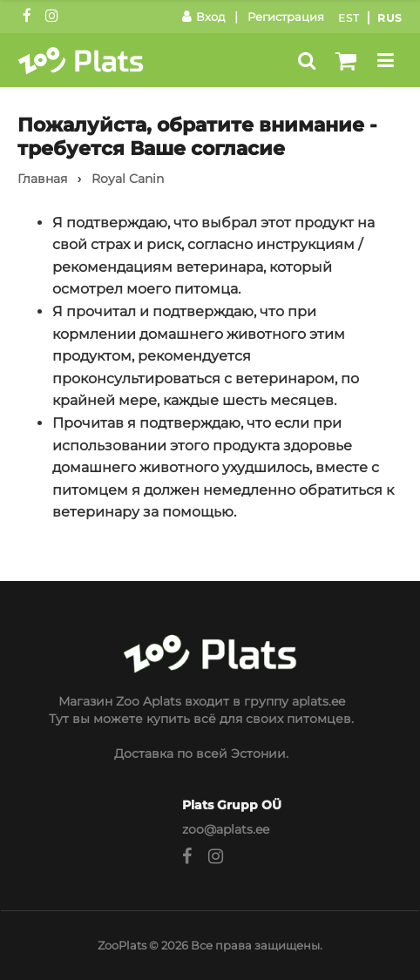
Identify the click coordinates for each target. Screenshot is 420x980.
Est (349, 18)
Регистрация (286, 17)
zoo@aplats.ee (226, 829)
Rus (390, 18)
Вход (203, 17)
